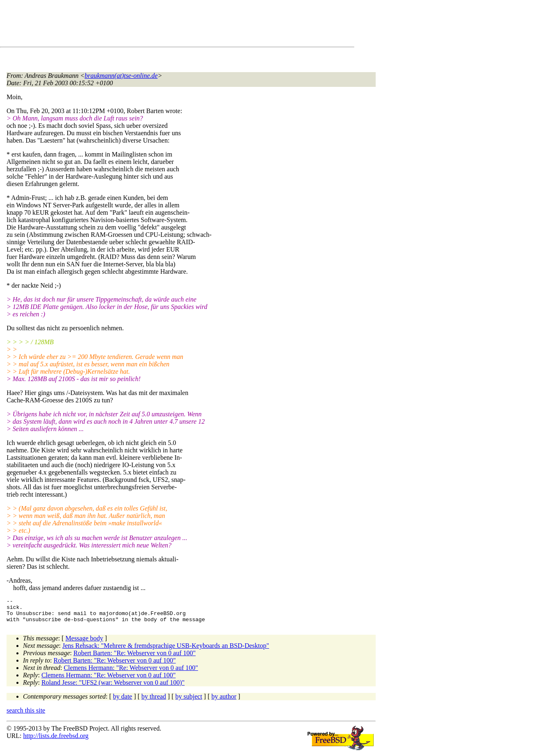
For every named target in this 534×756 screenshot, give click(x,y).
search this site (26, 715)
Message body (84, 643)
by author (224, 701)
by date (123, 701)
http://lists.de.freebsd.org (56, 741)
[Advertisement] (156, 25)
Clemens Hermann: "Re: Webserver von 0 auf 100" (131, 673)
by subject (189, 701)
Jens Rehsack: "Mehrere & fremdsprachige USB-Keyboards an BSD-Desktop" (166, 650)
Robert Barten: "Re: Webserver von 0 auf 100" (135, 658)
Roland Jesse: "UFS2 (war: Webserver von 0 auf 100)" (113, 687)
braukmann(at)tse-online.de (121, 76)
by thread (154, 701)
